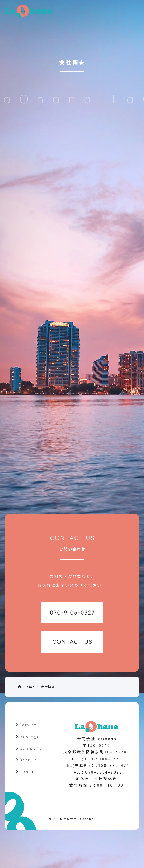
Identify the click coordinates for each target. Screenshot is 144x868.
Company (31, 749)
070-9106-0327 (103, 759)
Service (28, 725)
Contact (29, 772)
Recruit (28, 761)
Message (30, 737)
